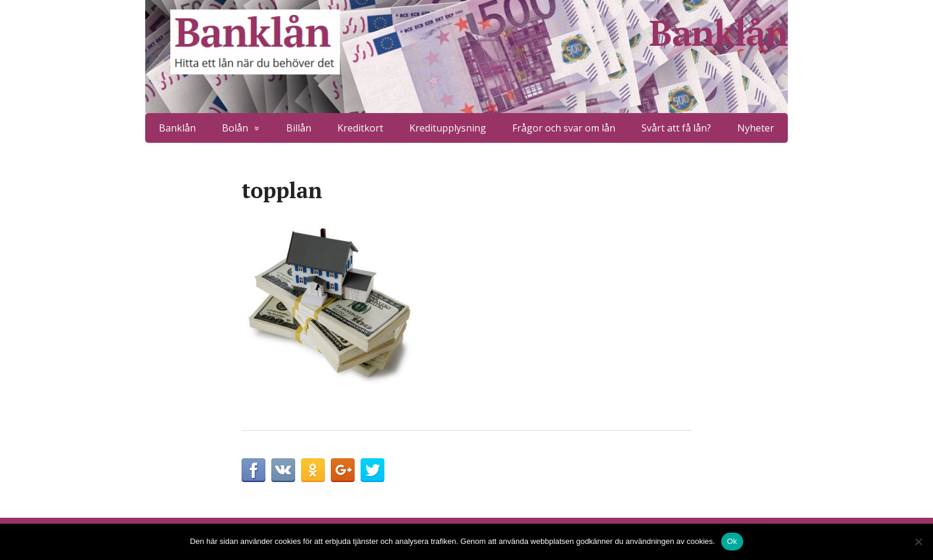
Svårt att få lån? (676, 128)
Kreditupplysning (448, 128)
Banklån (718, 33)
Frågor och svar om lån (564, 128)
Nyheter (756, 128)
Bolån (235, 128)
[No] (918, 542)
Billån (299, 128)
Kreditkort (360, 128)
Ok (732, 541)
